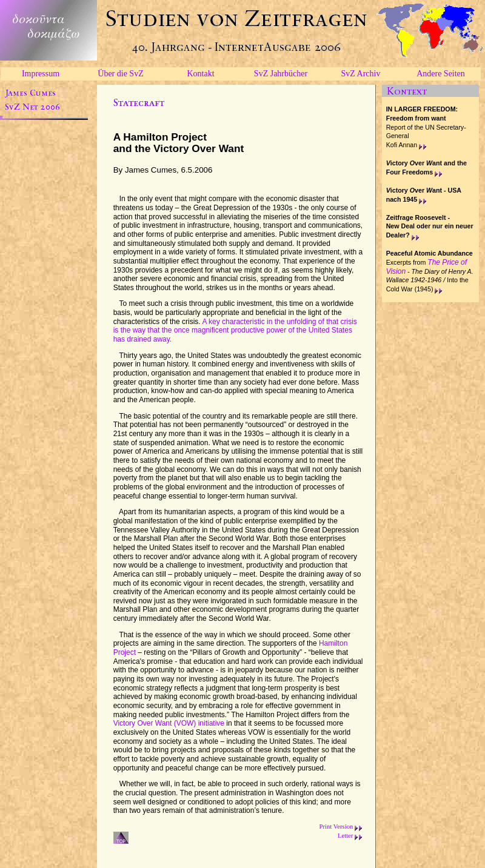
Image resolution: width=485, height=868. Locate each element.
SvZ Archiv (361, 74)
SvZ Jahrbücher (281, 74)
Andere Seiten (441, 74)
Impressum (41, 74)
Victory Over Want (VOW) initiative (169, 723)
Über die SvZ (120, 74)
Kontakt (200, 74)
